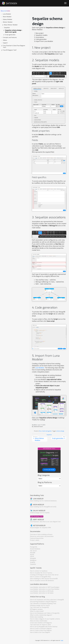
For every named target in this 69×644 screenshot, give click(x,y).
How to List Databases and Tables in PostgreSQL (45, 613)
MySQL (32, 555)
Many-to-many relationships (39, 621)
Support (4, 43)
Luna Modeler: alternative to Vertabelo (42, 593)
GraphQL (33, 562)
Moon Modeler (6, 17)
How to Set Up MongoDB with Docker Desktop (44, 627)
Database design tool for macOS (40, 605)
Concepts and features (9, 38)
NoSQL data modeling (37, 617)
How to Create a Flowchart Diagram (41, 629)
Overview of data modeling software (41, 535)
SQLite (32, 557)
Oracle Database (35, 549)
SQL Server (33, 551)
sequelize (49, 435)
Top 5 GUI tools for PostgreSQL (40, 607)
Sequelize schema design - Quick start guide (13, 31)
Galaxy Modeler (7, 19)
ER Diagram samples (36, 609)
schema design (60, 431)
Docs (40, 431)
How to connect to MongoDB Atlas (40, 577)
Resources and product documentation (42, 536)
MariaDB (33, 553)
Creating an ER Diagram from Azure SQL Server (44, 575)
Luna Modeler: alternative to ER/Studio (42, 591)
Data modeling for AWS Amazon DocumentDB (44, 579)
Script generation (9, 35)
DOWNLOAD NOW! (49, 470)
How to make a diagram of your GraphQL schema (45, 619)
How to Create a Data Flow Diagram (41, 630)
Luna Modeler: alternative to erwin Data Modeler (45, 589)
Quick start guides (47, 431)
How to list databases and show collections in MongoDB (47, 600)
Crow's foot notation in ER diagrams (41, 623)
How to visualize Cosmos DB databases (42, 581)
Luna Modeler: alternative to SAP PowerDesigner (45, 587)
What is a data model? (37, 611)
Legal (62, 640)
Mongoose (33, 560)
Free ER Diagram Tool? (9, 50)
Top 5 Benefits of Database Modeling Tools (43, 604)
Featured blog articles (37, 538)
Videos (4, 40)
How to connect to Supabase (39, 571)
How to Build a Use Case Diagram (40, 632)
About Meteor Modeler (10, 25)
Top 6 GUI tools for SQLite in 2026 (40, 625)
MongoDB (33, 559)
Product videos (35, 540)
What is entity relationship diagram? (41, 615)
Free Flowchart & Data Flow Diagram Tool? (13, 47)
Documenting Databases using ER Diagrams (43, 602)
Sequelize (6, 28)
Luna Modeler (6, 14)
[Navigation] (65, 3)
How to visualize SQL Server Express (41, 573)
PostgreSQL (34, 547)
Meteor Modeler (7, 22)
